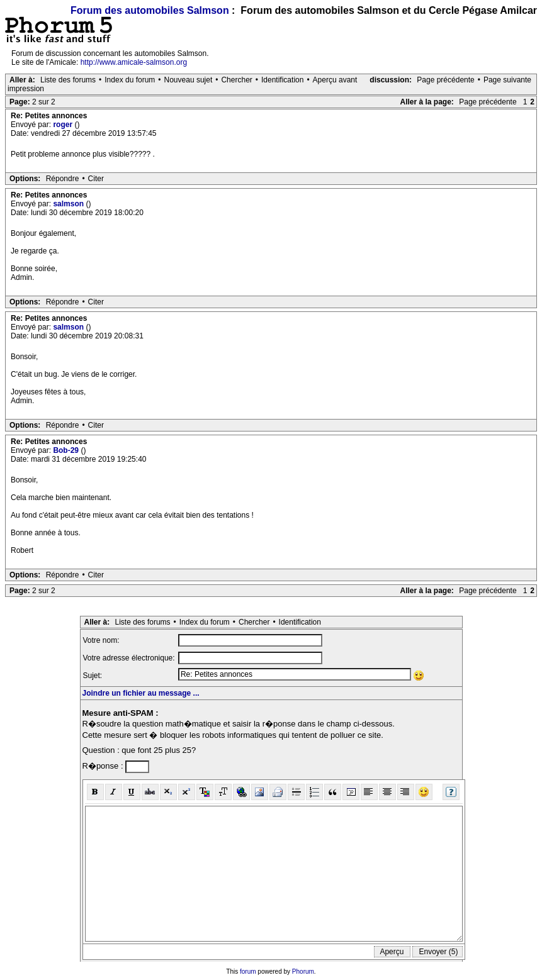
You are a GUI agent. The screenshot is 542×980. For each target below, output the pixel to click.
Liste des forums (68, 80)
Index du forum (130, 80)
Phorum (303, 972)
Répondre (63, 179)
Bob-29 (67, 450)
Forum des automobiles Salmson (150, 10)
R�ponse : (104, 766)
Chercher (236, 80)
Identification (282, 80)
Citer (96, 179)
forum (248, 972)
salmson (69, 204)
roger (64, 125)
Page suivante (507, 80)
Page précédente (445, 80)
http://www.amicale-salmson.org (134, 62)
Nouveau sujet (189, 80)
